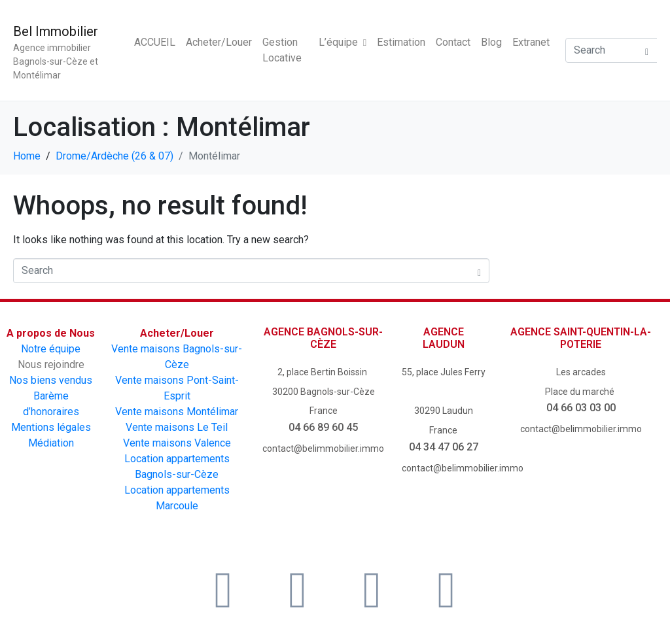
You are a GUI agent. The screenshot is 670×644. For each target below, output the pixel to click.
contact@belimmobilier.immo (323, 449)
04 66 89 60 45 (323, 427)
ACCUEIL (155, 42)
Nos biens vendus (51, 380)
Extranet (531, 42)
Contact (453, 42)
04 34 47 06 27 (444, 447)
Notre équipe (51, 349)
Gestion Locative (282, 50)
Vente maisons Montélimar (177, 412)
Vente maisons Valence (177, 443)
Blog (491, 42)
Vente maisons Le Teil (177, 427)
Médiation (51, 443)
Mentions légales (51, 427)
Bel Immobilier (56, 31)
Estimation (401, 42)
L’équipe (343, 42)
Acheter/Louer (219, 42)
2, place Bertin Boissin (323, 372)
